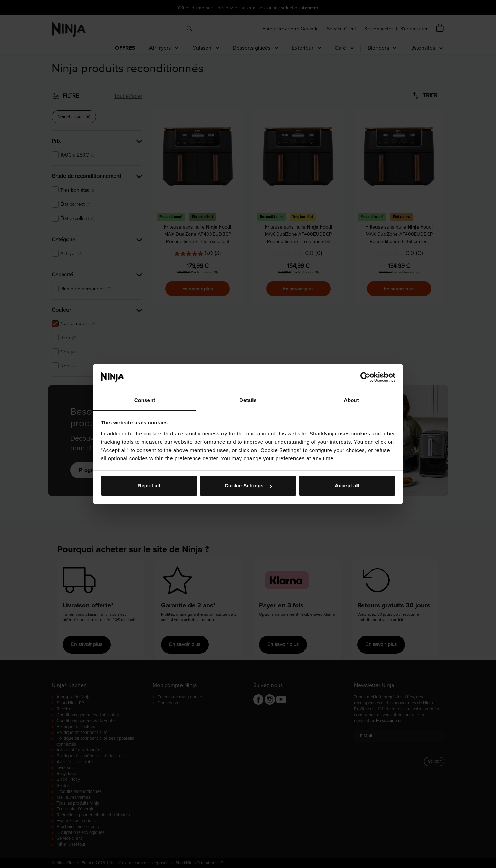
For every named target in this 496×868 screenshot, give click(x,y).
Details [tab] (248, 400)
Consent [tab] (145, 400)
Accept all (347, 486)
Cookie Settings (248, 486)
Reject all (149, 486)
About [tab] (351, 400)
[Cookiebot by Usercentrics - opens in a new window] (365, 377)
